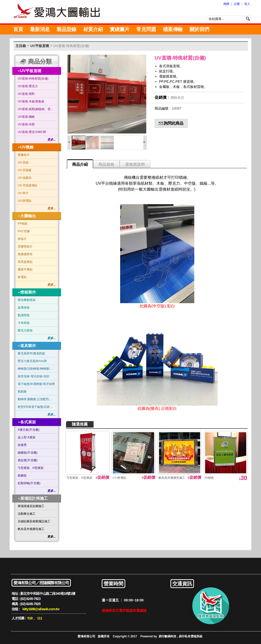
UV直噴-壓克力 (28, 86)
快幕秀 (22, 445)
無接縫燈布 (25, 254)
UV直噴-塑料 (26, 94)
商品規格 (106, 164)
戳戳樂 (22, 392)
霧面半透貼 (25, 269)
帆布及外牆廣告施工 (31, 529)
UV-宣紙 (23, 163)
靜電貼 (22, 277)
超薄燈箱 (24, 308)
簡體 (226, 4)
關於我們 (199, 29)
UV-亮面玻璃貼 (28, 185)
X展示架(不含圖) (29, 430)
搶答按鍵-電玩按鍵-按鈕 (33, 376)
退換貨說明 (135, 164)
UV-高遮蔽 (25, 170)
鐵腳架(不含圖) (28, 453)
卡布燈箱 (24, 323)
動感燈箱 (24, 315)
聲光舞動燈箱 (27, 300)
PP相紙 (23, 224)
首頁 (18, 29)
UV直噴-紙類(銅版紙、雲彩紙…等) (37, 109)
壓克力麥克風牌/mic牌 (32, 361)
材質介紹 (93, 29)
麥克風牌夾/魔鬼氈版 (31, 353)
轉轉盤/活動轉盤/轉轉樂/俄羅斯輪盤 (37, 369)
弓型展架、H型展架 (31, 468)
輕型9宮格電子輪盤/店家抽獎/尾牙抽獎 (37, 407)
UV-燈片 (23, 193)
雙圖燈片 (24, 155)
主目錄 (21, 46)
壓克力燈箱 (25, 330)
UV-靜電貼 (25, 201)
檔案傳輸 (173, 29)
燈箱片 (22, 239)
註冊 (237, 4)
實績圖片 (120, 29)
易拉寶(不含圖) (28, 460)
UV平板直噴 (40, 46)
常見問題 (146, 29)
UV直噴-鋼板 (26, 117)
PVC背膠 (24, 231)
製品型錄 (66, 29)
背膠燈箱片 (25, 247)
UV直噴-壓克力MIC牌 (32, 132)
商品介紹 (80, 164)
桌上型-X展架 (27, 437)
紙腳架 (22, 476)
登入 (247, 4)
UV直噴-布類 (26, 124)
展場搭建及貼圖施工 (31, 506)
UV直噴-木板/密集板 (31, 101)
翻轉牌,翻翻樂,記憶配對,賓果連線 (37, 399)
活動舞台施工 (27, 514)
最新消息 (40, 29)
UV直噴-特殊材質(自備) (71, 46)
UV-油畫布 (25, 178)
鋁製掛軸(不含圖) (29, 483)
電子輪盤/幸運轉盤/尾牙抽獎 (36, 384)
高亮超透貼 (25, 262)
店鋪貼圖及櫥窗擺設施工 (34, 521)
